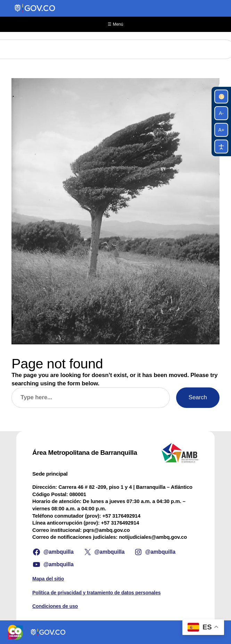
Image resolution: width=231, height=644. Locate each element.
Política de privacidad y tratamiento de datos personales (96, 593)
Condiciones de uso (55, 606)
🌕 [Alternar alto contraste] (221, 97)
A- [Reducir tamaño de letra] (221, 113)
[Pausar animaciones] (221, 147)
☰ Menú (115, 24)
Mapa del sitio (48, 579)
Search (198, 397)
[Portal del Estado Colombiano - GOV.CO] (35, 8)
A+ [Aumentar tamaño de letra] (221, 130)
